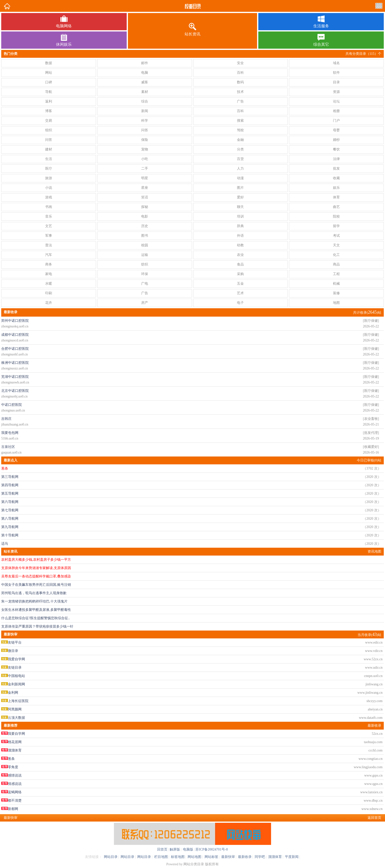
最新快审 (228, 857)
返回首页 (374, 818)
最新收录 (374, 726)
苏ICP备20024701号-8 (212, 849)
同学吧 (260, 857)
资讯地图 (374, 552)
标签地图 (178, 857)
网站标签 (211, 857)
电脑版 (188, 849)
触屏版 (175, 849)
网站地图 (194, 857)
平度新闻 (292, 857)
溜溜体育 (275, 857)
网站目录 (111, 857)
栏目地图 (161, 857)
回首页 (162, 849)
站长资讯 (11, 552)
